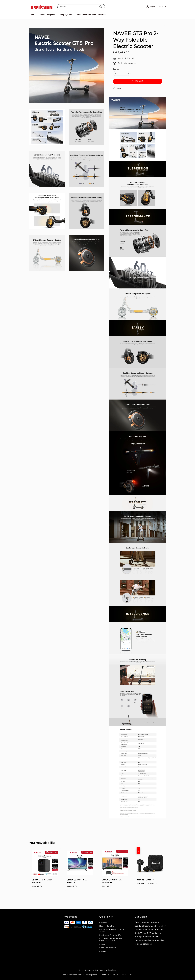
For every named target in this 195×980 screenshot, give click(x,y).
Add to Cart (138, 81)
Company (103, 923)
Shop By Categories (47, 15)
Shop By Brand (66, 15)
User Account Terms (125, 975)
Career (102, 944)
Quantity (116, 69)
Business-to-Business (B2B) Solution (112, 931)
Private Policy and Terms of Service (77, 975)
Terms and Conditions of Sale (104, 975)
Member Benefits (107, 926)
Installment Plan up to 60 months (91, 15)
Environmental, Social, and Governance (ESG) (111, 940)
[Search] (101, 7)
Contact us (104, 951)
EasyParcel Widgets (108, 948)
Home (33, 15)
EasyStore (112, 970)
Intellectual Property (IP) (110, 935)
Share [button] (117, 88)
